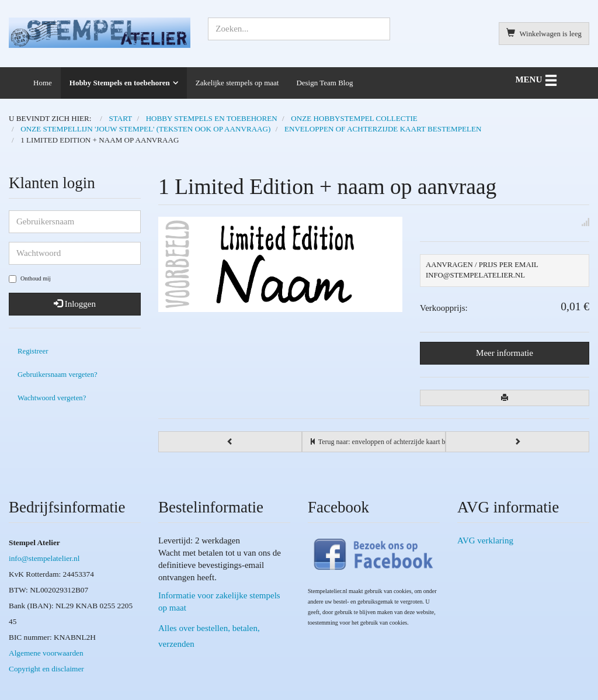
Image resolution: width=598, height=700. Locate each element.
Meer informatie (505, 353)
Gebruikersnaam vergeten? (58, 375)
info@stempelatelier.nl (44, 558)
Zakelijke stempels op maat (237, 83)
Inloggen (75, 304)
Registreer (33, 351)
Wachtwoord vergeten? (52, 398)
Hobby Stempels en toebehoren (120, 83)
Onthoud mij (30, 279)
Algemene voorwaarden (46, 653)
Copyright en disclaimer (46, 669)
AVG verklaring (485, 540)
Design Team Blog (324, 83)
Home (43, 83)
